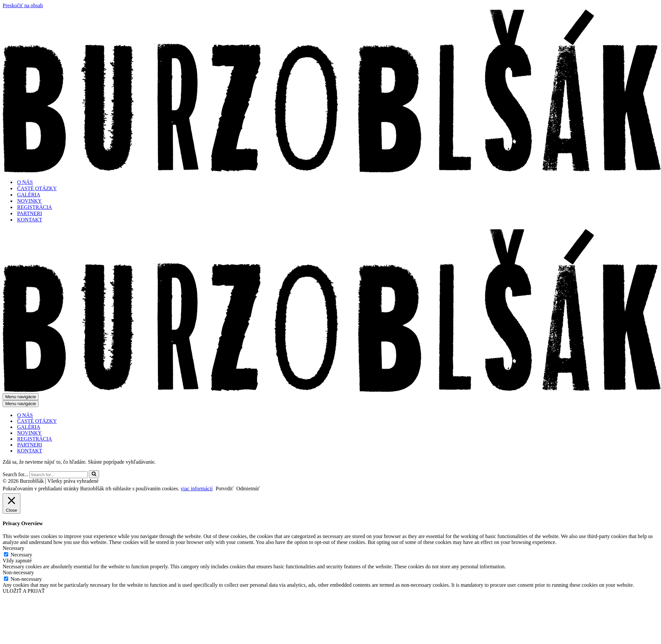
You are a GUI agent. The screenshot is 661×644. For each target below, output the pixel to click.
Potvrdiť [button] (225, 489)
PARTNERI (30, 213)
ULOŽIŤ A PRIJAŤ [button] (24, 591)
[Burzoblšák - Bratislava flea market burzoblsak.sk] (332, 171)
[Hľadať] (58, 475)
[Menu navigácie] (21, 397)
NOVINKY (29, 201)
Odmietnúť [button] (248, 489)
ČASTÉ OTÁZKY (37, 188)
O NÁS (25, 182)
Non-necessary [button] (18, 572)
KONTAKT (30, 220)
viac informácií (197, 489)
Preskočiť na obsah (23, 5)
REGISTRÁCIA (35, 207)
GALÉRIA (29, 195)
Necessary (21, 555)
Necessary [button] (13, 548)
